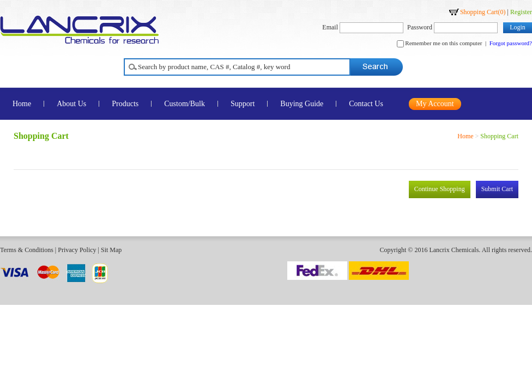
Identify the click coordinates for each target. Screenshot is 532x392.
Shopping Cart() (483, 12)
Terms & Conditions (27, 250)
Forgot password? (511, 43)
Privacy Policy (77, 250)
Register (521, 12)
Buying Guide (302, 104)
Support (243, 104)
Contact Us (366, 104)
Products (125, 104)
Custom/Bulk (185, 104)
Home (465, 136)
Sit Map (111, 250)
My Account (435, 104)
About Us (71, 104)
